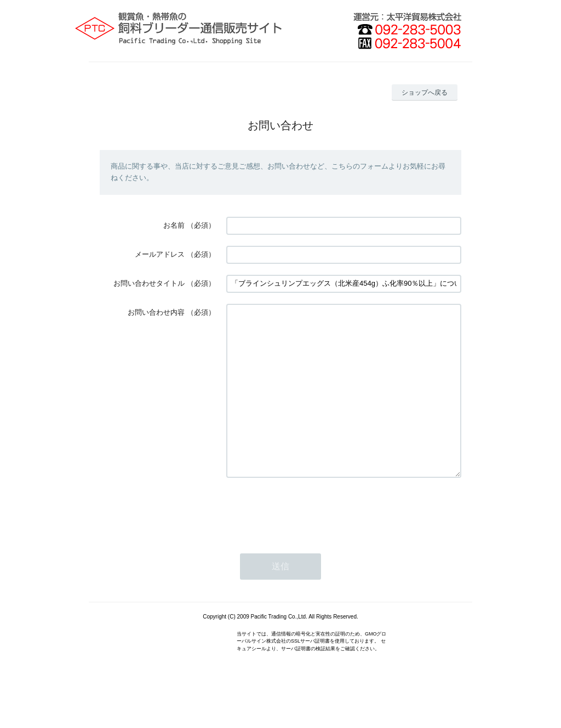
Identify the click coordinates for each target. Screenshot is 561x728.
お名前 (174, 225)
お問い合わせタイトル (149, 283)
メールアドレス (160, 254)
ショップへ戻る (425, 93)
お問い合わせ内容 (156, 312)
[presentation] (310, 543)
